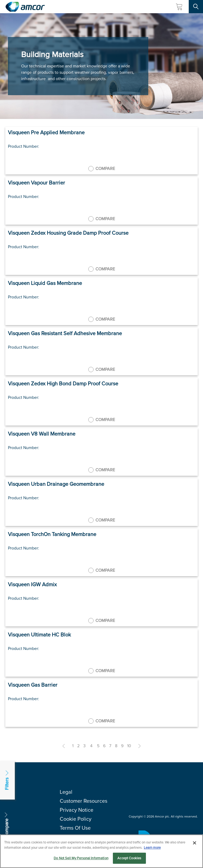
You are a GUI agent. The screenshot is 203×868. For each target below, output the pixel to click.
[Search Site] (196, 7)
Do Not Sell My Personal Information (81, 858)
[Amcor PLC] (25, 7)
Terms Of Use (75, 828)
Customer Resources (84, 801)
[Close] (195, 843)
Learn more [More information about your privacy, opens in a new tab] (152, 848)
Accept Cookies (129, 858)
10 (129, 746)
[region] (101, 851)
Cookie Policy (76, 819)
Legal (66, 792)
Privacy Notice (77, 810)
